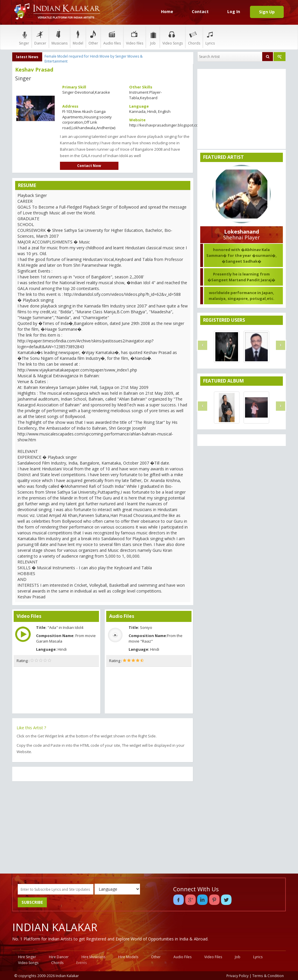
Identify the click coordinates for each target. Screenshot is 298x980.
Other (93, 37)
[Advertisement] (103, 828)
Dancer (40, 37)
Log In (234, 11)
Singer (24, 37)
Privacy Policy (237, 976)
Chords (194, 37)
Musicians (60, 37)
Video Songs (173, 37)
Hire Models (128, 957)
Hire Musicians (93, 957)
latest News (27, 57)
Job (153, 37)
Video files (135, 37)
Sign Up (267, 12)
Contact (200, 11)
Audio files (112, 37)
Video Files (213, 957)
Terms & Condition (268, 976)
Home (167, 11)
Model (78, 37)
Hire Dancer (59, 957)
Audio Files (182, 957)
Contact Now (89, 166)
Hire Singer (27, 957)
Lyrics (210, 37)
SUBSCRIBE (32, 902)
